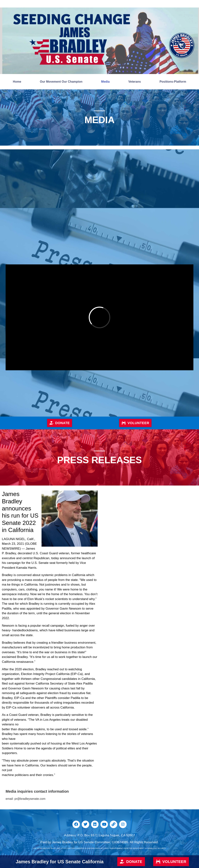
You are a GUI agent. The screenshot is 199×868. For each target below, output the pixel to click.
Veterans (135, 82)
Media (105, 82)
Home (17, 82)
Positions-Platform (173, 82)
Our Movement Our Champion (61, 82)
